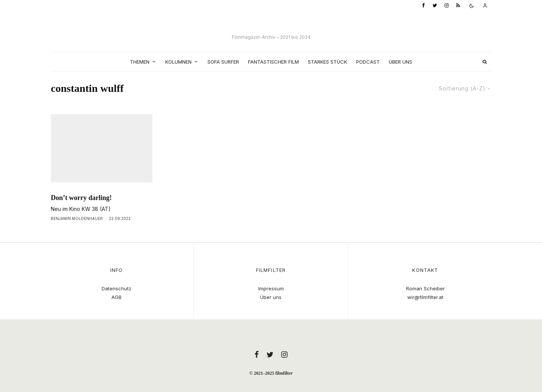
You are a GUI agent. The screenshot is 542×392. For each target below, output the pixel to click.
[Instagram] (447, 6)
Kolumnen (178, 62)
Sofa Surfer (223, 62)
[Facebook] (423, 6)
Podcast (368, 62)
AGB (116, 297)
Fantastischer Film (273, 62)
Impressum (271, 288)
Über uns (400, 62)
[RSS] (458, 6)
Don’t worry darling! (81, 213)
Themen (140, 62)
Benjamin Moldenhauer (77, 234)
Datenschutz (116, 288)
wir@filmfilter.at (425, 297)
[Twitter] (435, 6)
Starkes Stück (327, 62)
